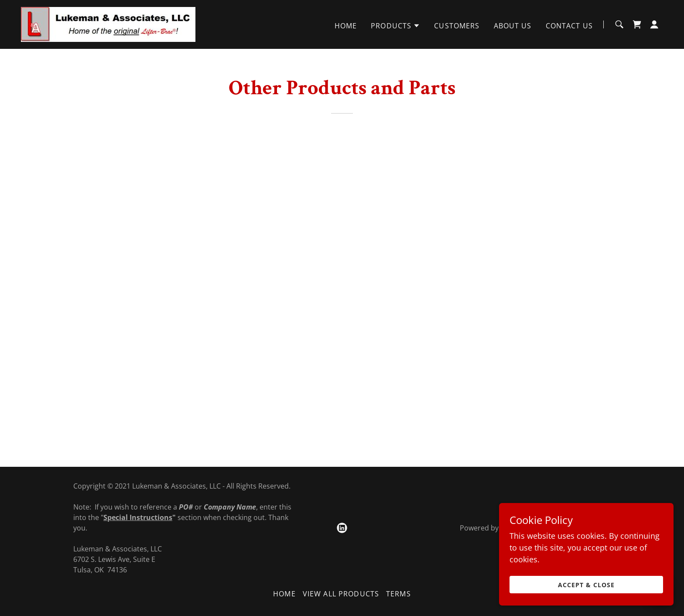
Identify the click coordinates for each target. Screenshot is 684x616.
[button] (395, 26)
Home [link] (346, 26)
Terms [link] (398, 594)
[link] (108, 24)
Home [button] (284, 594)
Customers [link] (457, 26)
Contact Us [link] (569, 26)
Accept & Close (586, 597)
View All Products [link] (341, 594)
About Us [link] (513, 26)
